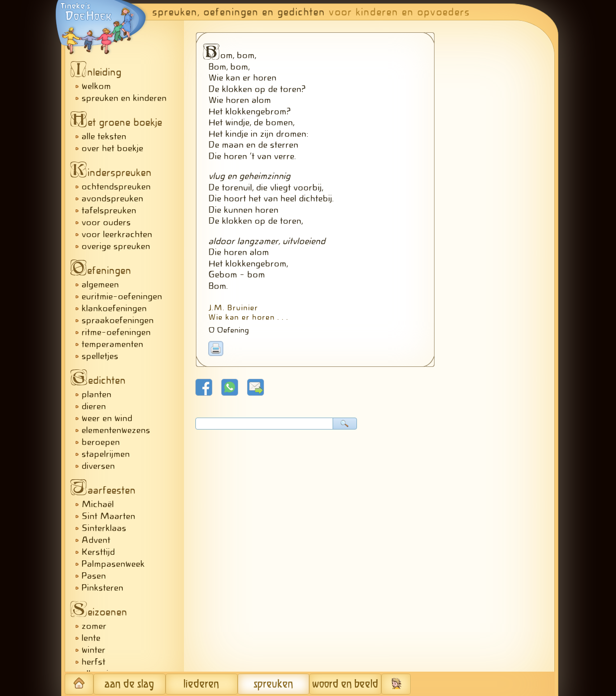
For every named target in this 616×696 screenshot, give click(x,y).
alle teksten (104, 136)
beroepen (101, 442)
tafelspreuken (109, 210)
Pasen (94, 576)
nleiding (98, 72)
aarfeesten (106, 490)
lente (91, 638)
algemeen (100, 284)
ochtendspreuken (116, 186)
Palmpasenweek (113, 564)
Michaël (98, 504)
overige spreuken (116, 246)
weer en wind (107, 418)
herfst (93, 662)
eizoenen (101, 612)
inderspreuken (114, 173)
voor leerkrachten (117, 234)
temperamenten (112, 344)
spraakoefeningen (118, 320)
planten (96, 394)
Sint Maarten (108, 516)
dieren (94, 406)
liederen (201, 684)
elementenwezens (116, 430)
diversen (98, 466)
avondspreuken (112, 198)
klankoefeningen (114, 308)
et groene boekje (119, 122)
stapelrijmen (106, 454)
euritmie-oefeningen (122, 296)
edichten (101, 380)
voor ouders (106, 222)
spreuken (273, 684)
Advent (96, 540)
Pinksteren (102, 588)
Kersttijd (98, 552)
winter (93, 650)
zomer (94, 626)
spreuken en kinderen (124, 98)
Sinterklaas (104, 528)
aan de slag (129, 684)
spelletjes (100, 356)
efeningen (103, 270)
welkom (96, 86)
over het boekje (112, 148)
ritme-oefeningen (116, 332)
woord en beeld (345, 684)
